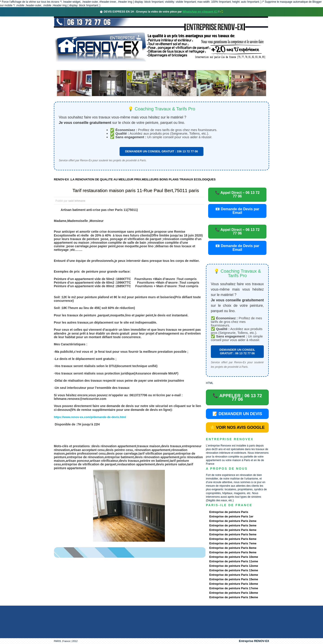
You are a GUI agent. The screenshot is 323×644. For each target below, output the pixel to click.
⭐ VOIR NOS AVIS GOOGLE (237, 427)
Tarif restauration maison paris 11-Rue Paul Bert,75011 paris (136, 190)
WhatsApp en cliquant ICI (200, 12)
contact (227, 66)
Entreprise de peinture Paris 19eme (234, 597)
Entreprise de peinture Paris (229, 512)
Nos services (119, 66)
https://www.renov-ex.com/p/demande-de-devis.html (90, 417)
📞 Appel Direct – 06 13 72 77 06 (237, 194)
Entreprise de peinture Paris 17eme (234, 588)
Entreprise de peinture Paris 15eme (234, 579)
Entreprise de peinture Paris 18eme (234, 593)
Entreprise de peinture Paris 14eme (234, 575)
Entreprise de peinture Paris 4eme (233, 530)
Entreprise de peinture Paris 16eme (234, 584)
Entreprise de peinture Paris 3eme (233, 525)
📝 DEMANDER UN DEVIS (237, 414)
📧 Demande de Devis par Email (237, 211)
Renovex (90, 66)
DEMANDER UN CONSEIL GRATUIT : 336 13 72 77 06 (162, 151)
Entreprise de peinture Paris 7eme (233, 543)
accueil (66, 66)
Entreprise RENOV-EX (254, 641)
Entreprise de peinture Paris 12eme (234, 566)
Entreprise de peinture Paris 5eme (233, 534)
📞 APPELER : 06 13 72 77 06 (237, 397)
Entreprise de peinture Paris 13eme (234, 570)
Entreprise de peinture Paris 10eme (234, 557)
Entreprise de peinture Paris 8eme (233, 548)
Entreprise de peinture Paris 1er (231, 516)
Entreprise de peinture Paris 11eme (234, 561)
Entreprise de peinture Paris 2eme (233, 521)
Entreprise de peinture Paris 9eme (233, 552)
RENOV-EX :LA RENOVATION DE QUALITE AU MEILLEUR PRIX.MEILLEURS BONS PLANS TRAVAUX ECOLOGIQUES (135, 179)
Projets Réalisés (155, 66)
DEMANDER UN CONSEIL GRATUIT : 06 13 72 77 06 (237, 352)
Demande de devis (195, 66)
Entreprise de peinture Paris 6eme (233, 539)
